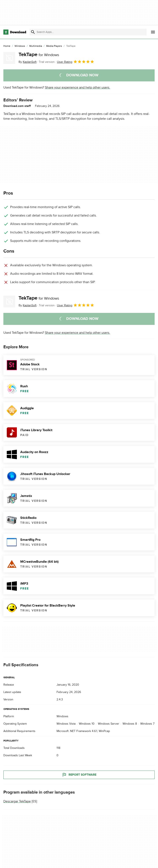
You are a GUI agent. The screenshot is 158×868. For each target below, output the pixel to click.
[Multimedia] (36, 46)
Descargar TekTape (17, 802)
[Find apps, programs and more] (88, 32)
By (28, 62)
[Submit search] (33, 32)
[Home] (7, 46)
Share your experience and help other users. (78, 87)
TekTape (39, 55)
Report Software (79, 775)
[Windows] (20, 46)
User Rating (76, 62)
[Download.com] (15, 32)
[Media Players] (54, 46)
